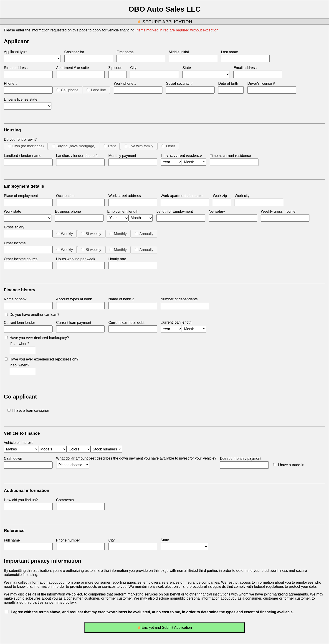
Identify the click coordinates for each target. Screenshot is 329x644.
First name (125, 52)
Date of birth (228, 83)
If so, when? (20, 344)
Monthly (118, 234)
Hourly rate (117, 259)
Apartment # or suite (73, 68)
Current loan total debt (126, 323)
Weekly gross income (278, 211)
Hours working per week (76, 259)
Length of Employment (175, 211)
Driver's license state (21, 99)
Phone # (11, 83)
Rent (110, 146)
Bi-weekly (91, 234)
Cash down (13, 459)
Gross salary (14, 227)
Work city (242, 196)
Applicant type (15, 52)
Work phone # (125, 83)
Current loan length (176, 322)
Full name (12, 540)
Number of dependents (179, 299)
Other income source (21, 259)
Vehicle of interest (18, 443)
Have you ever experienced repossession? (42, 359)
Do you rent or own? (20, 139)
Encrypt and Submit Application (165, 628)
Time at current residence (181, 155)
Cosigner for (74, 52)
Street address (16, 68)
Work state (13, 211)
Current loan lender (19, 323)
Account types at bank (74, 299)
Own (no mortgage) (26, 146)
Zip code (115, 68)
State (187, 68)
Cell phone (67, 90)
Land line (96, 90)
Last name (229, 52)
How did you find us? (21, 500)
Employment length (123, 211)
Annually (144, 234)
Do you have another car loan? (32, 315)
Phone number (68, 540)
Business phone (68, 211)
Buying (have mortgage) (74, 146)
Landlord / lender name (23, 156)
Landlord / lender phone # (77, 156)
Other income (15, 243)
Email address (245, 68)
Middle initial (179, 52)
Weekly (65, 234)
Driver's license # (261, 83)
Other (168, 146)
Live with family (139, 146)
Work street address (125, 196)
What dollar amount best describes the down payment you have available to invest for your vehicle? (136, 458)
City (133, 68)
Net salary (217, 211)
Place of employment (21, 196)
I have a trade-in (289, 465)
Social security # (179, 83)
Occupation (65, 196)
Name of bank (15, 299)
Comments (65, 500)
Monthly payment (122, 156)
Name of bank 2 (121, 299)
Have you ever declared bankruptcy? (37, 338)
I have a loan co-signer (28, 410)
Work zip (220, 196)
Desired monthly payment (241, 459)
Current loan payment (74, 323)
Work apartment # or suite (182, 196)
